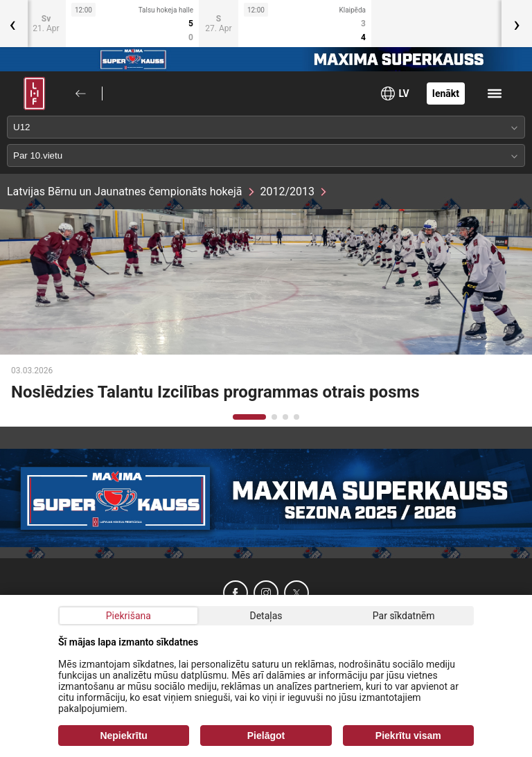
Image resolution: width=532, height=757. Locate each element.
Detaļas (266, 616)
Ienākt (446, 93)
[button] (249, 417)
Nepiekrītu (123, 736)
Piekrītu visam (408, 736)
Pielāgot (266, 736)
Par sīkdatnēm (404, 616)
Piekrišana (128, 616)
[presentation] (517, 24)
